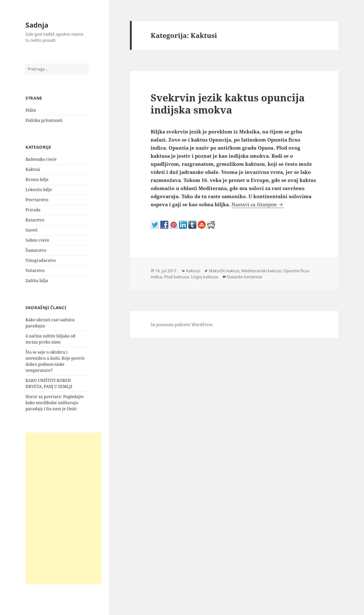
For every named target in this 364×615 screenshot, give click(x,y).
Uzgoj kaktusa (204, 277)
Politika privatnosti (44, 120)
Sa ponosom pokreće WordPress (182, 325)
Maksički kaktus (224, 271)
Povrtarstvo (37, 200)
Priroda (33, 210)
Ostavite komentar (245, 277)
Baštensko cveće (41, 159)
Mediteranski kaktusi (261, 271)
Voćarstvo (35, 270)
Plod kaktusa (176, 277)
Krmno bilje (37, 179)
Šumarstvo (36, 250)
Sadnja (37, 25)
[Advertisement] (63, 508)
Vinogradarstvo (41, 260)
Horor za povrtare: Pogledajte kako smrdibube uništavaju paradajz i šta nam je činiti (55, 403)
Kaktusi (33, 169)
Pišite (31, 110)
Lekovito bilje (39, 190)
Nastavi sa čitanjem (258, 204)
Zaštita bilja (37, 281)
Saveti (31, 230)
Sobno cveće (37, 240)
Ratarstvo (35, 220)
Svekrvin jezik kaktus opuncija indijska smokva (228, 104)
